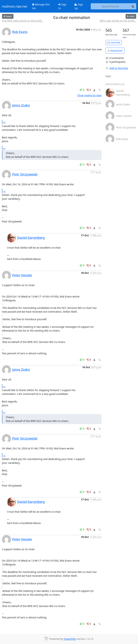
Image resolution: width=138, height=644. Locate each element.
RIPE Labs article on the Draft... (118, 21)
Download (115, 51)
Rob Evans (20, 32)
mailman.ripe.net (15, 6)
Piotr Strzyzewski (25, 174)
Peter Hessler (22, 275)
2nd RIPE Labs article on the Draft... (23, 21)
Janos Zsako (21, 105)
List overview (114, 42)
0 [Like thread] (82, 90)
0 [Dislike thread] (89, 90)
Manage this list (41, 6)
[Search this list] (110, 6)
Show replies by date (89, 95)
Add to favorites (117, 68)
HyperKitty (70, 639)
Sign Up (79, 6)
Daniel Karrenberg (31, 238)
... (4, 122)
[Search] (133, 6)
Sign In (62, 6)
